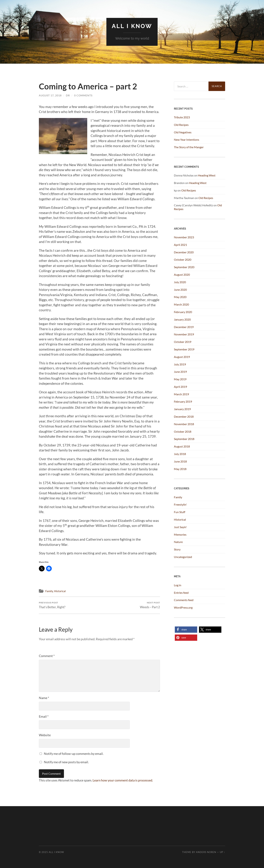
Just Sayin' (180, 527)
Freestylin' (180, 504)
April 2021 (180, 245)
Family (49, 591)
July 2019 (180, 364)
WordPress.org (183, 607)
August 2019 (182, 357)
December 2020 (184, 252)
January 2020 (182, 319)
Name (44, 698)
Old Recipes (181, 125)
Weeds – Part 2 (150, 605)
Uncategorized (183, 557)
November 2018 (184, 424)
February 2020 (183, 312)
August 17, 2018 (50, 95)
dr (68, 95)
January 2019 (182, 409)
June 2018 (180, 461)
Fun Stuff (180, 512)
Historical (60, 591)
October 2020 (183, 260)
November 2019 (184, 334)
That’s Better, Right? (52, 605)
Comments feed (184, 600)
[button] (186, 630)
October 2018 (183, 431)
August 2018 (182, 446)
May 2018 (180, 469)
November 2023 (184, 237)
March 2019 (181, 394)
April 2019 (180, 387)
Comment (47, 656)
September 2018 (184, 439)
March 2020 (181, 304)
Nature (178, 542)
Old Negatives (183, 132)
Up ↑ (222, 852)
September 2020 (184, 267)
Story (177, 549)
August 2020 (182, 275)
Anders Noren (206, 852)
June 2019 (180, 372)
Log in (178, 585)
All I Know (132, 26)
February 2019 (183, 401)
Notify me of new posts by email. (66, 762)
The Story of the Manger (189, 147)
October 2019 (183, 342)
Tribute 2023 (182, 117)
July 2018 (180, 454)
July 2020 (180, 282)
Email (44, 716)
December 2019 (184, 327)
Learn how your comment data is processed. (123, 780)
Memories (180, 534)
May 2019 (180, 379)
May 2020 (180, 297)
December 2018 (184, 416)
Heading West (207, 175)
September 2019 (184, 349)
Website (45, 735)
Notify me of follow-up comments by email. (74, 754)
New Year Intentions (187, 140)
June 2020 (180, 290)
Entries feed (181, 593)
